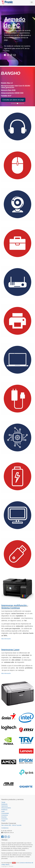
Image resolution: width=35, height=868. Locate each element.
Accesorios (4, 819)
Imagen (3, 821)
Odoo (14, 863)
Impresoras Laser (10, 650)
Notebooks (4, 804)
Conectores (5, 815)
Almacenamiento (6, 808)
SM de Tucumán (17, 825)
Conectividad (5, 813)
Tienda (3, 802)
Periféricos (4, 810)
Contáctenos (5, 828)
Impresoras (5, 806)
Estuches (4, 817)
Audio (3, 812)
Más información (6, 639)
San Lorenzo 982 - (7, 825)
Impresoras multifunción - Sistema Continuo (15, 607)
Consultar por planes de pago (13, 100)
